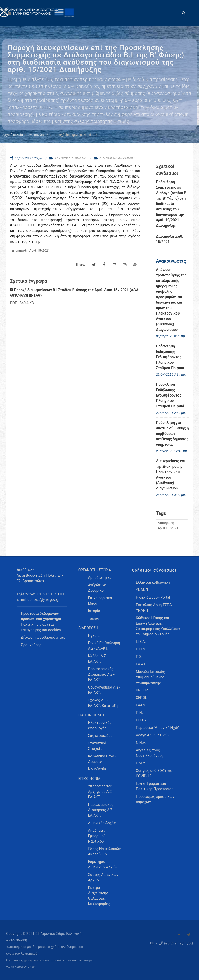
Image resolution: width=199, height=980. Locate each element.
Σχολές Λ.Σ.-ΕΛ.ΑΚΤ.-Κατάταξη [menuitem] (103, 703)
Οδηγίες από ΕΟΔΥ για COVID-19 (154, 773)
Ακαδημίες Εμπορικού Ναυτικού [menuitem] (97, 836)
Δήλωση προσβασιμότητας (43, 637)
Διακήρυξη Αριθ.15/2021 (31, 250)
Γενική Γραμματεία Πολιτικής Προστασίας (155, 786)
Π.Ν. (139, 713)
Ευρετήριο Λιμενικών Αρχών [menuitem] (103, 864)
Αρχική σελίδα (13, 135)
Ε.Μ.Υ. (141, 763)
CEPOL (141, 698)
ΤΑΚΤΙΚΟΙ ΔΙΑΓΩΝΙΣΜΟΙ (71, 158)
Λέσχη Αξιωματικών (153, 735)
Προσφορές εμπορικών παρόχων (155, 799)
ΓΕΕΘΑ (141, 720)
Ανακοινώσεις (38, 135)
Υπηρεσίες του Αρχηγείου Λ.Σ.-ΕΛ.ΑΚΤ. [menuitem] (101, 792)
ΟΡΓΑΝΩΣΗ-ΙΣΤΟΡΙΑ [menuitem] (95, 570)
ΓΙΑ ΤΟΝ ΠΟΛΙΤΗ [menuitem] (92, 715)
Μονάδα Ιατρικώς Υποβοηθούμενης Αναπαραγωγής (150, 677)
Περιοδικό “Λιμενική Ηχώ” (158, 728)
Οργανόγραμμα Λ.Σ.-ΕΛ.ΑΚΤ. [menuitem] (104, 690)
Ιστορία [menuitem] (94, 611)
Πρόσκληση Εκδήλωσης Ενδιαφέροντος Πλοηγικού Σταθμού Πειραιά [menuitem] (170, 357)
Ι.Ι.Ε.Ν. (141, 642)
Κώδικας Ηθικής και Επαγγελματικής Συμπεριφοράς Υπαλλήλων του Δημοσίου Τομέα (158, 626)
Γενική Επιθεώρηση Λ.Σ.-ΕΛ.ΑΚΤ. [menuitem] (104, 646)
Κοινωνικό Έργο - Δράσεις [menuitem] (102, 759)
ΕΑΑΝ (140, 705)
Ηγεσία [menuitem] (94, 635)
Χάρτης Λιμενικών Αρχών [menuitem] (103, 877)
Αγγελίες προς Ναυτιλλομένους (150, 753)
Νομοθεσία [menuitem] (97, 769)
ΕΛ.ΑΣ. (141, 664)
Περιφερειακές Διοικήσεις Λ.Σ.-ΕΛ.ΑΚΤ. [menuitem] (101, 674)
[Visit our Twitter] (189, 935)
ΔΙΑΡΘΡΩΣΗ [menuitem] (88, 628)
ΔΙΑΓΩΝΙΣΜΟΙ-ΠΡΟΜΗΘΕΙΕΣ (119, 158)
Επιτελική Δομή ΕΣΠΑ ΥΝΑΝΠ (154, 608)
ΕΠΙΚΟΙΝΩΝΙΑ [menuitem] (89, 779)
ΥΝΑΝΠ (142, 590)
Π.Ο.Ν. (141, 649)
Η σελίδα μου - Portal (153, 597)
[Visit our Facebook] (179, 935)
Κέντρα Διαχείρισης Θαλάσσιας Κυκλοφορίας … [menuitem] (101, 896)
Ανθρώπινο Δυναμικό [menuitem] (97, 588)
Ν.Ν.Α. (141, 743)
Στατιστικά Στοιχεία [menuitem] (97, 746)
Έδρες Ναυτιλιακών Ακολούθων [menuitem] (105, 851)
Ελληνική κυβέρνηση (153, 582)
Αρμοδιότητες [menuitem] (100, 577)
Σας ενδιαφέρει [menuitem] (101, 736)
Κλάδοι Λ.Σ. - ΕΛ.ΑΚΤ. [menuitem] (98, 659)
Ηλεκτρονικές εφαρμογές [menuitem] (100, 725)
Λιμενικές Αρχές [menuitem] (102, 823)
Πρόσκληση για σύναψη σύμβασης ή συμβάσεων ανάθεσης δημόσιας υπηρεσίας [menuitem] (172, 434)
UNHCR (142, 690)
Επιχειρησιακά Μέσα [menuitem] (100, 601)
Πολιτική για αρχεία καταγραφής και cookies (41, 627)
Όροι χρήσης (31, 645)
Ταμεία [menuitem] (94, 618)
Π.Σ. (139, 657)
